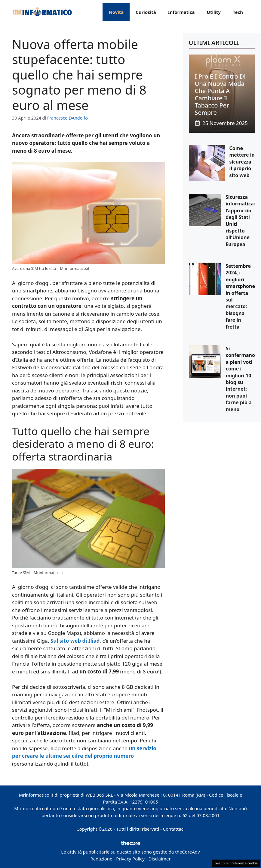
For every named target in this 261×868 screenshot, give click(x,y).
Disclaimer (160, 859)
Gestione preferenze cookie (236, 863)
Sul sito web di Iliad (75, 641)
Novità (116, 12)
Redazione (101, 859)
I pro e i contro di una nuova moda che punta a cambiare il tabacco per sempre (220, 94)
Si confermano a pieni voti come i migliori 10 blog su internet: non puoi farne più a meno (240, 379)
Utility (214, 12)
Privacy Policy (130, 859)
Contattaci (174, 829)
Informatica (181, 12)
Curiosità (146, 12)
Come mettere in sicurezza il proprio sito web (242, 162)
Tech (238, 12)
